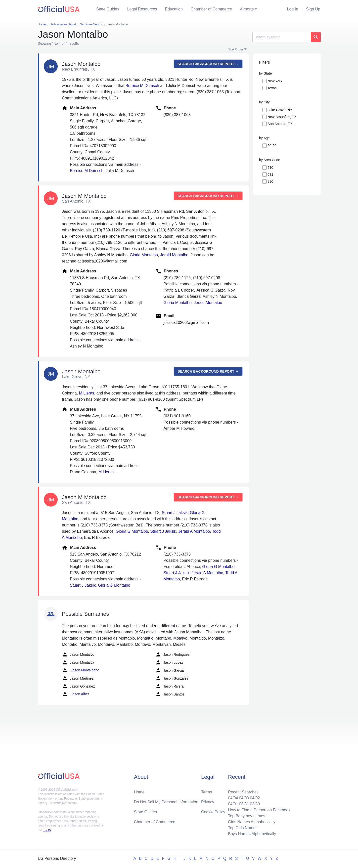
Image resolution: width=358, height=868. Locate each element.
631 (270, 174)
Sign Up (313, 9)
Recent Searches (243, 792)
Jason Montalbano (81, 670)
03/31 (244, 804)
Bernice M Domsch (142, 86)
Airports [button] (247, 9)
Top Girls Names (243, 828)
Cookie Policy (213, 812)
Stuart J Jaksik (175, 513)
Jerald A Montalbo (194, 531)
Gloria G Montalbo (132, 531)
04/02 (255, 798)
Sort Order (236, 49)
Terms (207, 792)
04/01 (233, 804)
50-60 (272, 146)
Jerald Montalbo (174, 255)
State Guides (108, 9)
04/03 (244, 798)
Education (174, 9)
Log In (293, 9)
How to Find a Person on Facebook (259, 810)
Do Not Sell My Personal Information (166, 802)
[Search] (282, 37)
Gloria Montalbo (144, 255)
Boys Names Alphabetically (252, 834)
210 (270, 168)
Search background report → (208, 64)
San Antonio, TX (280, 124)
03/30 (255, 804)
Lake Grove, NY (280, 110)
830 (270, 181)
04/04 (233, 798)
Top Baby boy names (246, 816)
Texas (272, 88)
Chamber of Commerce (211, 9)
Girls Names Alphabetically (252, 822)
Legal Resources (142, 9)
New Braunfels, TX (282, 117)
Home (139, 792)
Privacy (208, 802)
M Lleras (87, 393)
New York (275, 81)
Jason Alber (75, 694)
